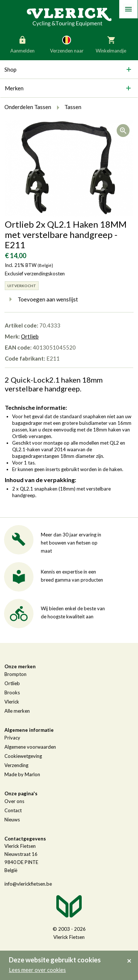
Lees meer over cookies (37, 970)
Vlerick (12, 702)
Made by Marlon (22, 774)
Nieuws (12, 820)
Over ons (14, 801)
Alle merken (17, 711)
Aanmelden (22, 44)
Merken (14, 88)
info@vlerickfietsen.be (28, 884)
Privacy (12, 738)
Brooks (12, 692)
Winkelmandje (111, 44)
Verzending (16, 765)
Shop (10, 69)
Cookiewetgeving (23, 756)
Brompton (15, 674)
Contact (13, 810)
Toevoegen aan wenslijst (41, 299)
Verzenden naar (67, 44)
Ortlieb (30, 336)
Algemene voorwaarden (30, 747)
